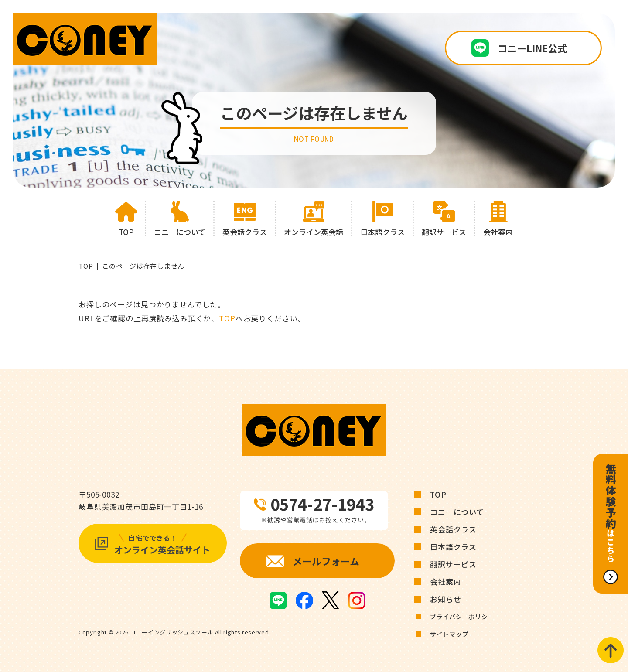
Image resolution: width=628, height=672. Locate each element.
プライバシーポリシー (462, 617)
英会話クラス (453, 529)
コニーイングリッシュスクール (172, 632)
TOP (86, 266)
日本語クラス (453, 547)
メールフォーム (326, 561)
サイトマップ (449, 634)
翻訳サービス (453, 564)
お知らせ (445, 599)
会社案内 (445, 582)
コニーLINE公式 (532, 48)
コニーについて (457, 512)
